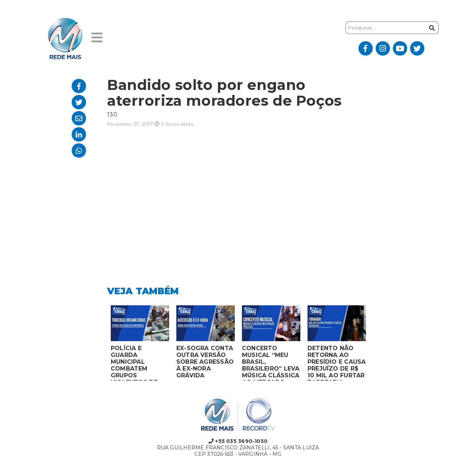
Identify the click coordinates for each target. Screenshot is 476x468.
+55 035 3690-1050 (238, 441)
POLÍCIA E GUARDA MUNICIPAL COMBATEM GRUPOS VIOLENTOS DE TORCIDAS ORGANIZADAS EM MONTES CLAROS (139, 363)
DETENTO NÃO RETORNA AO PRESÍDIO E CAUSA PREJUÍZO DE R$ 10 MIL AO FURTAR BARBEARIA (337, 363)
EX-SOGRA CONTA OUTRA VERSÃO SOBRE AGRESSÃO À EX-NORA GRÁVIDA (205, 362)
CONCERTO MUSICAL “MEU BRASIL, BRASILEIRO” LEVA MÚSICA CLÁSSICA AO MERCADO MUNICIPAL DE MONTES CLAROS (271, 363)
